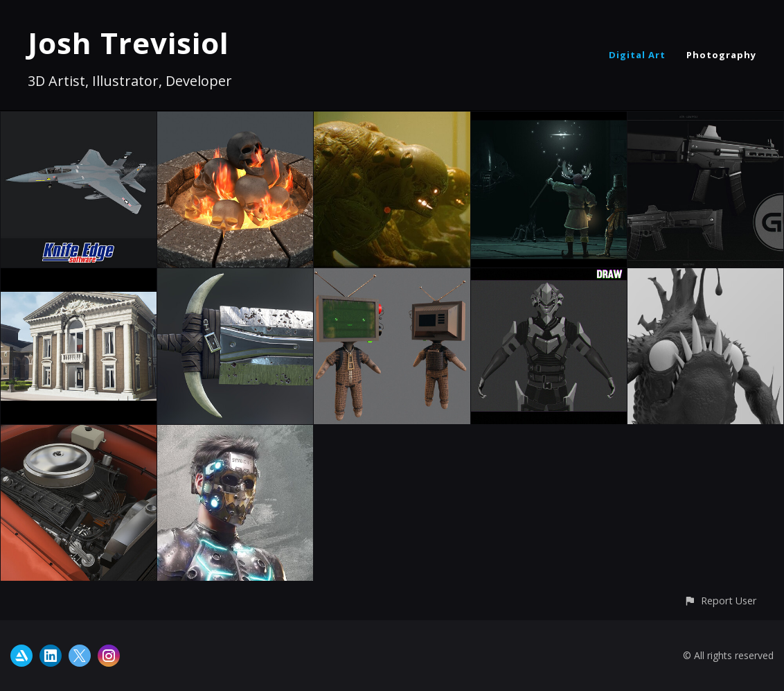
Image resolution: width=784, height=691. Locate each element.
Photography (721, 55)
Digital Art (637, 55)
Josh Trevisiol (128, 43)
